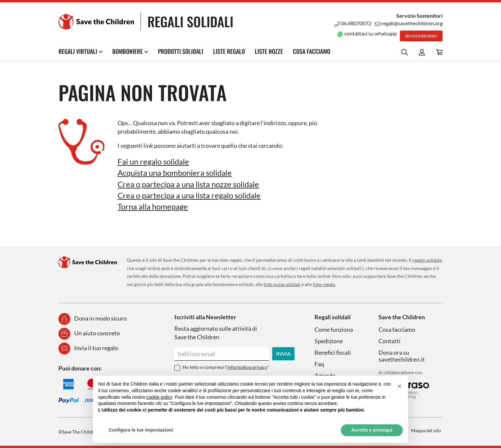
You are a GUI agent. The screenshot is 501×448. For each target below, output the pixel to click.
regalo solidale (427, 260)
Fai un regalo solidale (153, 161)
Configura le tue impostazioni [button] (141, 430)
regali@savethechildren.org (409, 23)
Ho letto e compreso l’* (226, 367)
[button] (400, 386)
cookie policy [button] (159, 397)
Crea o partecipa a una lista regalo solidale (189, 195)
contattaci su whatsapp (367, 33)
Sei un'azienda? (421, 36)
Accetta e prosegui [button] (372, 430)
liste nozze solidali (282, 284)
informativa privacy (247, 367)
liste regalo (324, 284)
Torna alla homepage (153, 206)
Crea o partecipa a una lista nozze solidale (188, 184)
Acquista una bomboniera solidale (175, 173)
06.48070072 (353, 23)
